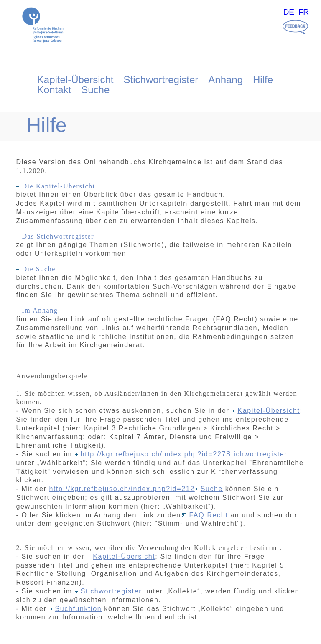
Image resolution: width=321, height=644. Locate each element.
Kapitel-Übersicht (75, 80)
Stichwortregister (161, 80)
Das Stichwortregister (55, 236)
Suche (95, 90)
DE (289, 12)
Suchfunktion (76, 609)
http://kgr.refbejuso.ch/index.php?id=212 (122, 489)
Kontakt (54, 90)
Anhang (225, 80)
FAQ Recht (205, 515)
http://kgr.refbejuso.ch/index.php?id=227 (153, 454)
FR (304, 12)
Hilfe (263, 80)
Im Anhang (37, 310)
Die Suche (36, 269)
